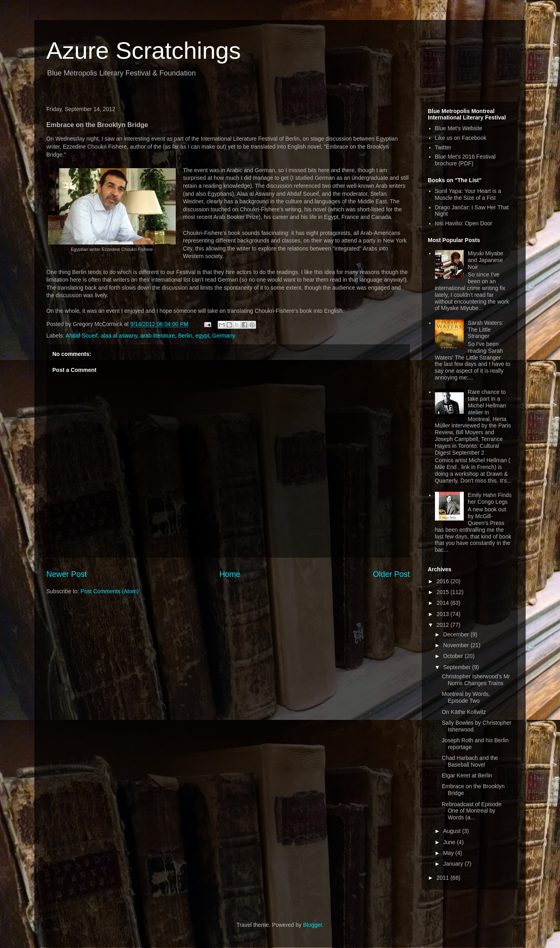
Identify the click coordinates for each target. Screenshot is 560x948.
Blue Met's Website (459, 128)
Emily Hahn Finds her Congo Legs (490, 498)
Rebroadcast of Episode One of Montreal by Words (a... (472, 811)
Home (230, 574)
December (457, 634)
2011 (444, 878)
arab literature (158, 336)
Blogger (313, 925)
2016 (444, 581)
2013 (444, 614)
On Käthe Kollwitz (464, 712)
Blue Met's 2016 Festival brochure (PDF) (465, 160)
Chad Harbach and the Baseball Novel (470, 761)
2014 (444, 603)
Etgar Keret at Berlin (467, 775)
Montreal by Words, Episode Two (466, 697)
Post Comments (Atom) (110, 591)
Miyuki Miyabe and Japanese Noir (486, 260)
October (454, 656)
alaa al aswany (119, 336)
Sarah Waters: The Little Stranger (486, 330)
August (452, 831)
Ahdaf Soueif (81, 336)
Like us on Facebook (461, 138)
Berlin (185, 336)
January (454, 864)
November (457, 645)
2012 (444, 625)
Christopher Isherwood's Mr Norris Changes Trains (476, 680)
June (450, 842)
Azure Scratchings (144, 51)
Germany (224, 336)
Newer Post (67, 574)
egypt (202, 336)
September (457, 667)
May (449, 853)
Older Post (391, 574)
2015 (444, 592)
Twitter (443, 147)
